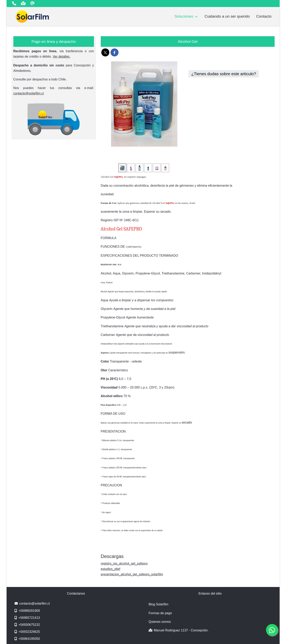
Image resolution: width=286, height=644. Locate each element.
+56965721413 (27, 618)
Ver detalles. (62, 57)
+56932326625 (27, 632)
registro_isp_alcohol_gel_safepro (124, 563)
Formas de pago (160, 613)
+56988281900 (27, 611)
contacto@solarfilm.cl (29, 93)
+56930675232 (27, 625)
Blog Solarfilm (159, 604)
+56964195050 (27, 639)
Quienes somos (160, 622)
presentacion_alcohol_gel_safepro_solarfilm (132, 574)
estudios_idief (111, 569)
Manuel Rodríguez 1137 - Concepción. (179, 630)
